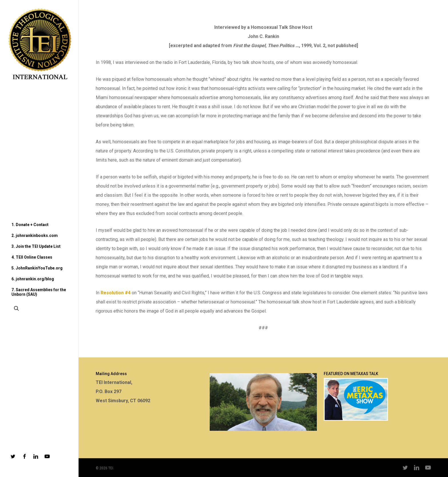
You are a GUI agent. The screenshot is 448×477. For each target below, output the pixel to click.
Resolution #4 (116, 293)
